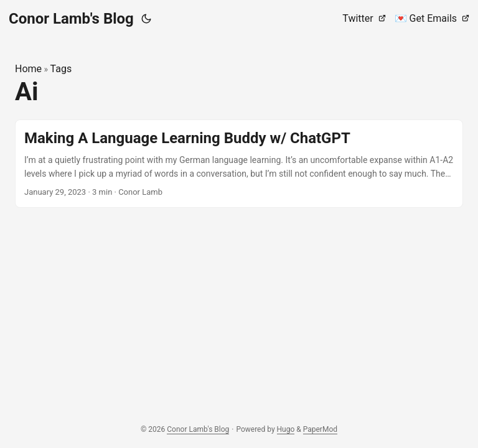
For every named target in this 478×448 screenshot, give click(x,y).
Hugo (286, 429)
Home (28, 69)
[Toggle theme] (146, 19)
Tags (61, 69)
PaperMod (320, 429)
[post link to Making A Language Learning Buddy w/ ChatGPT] (239, 164)
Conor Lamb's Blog (71, 19)
